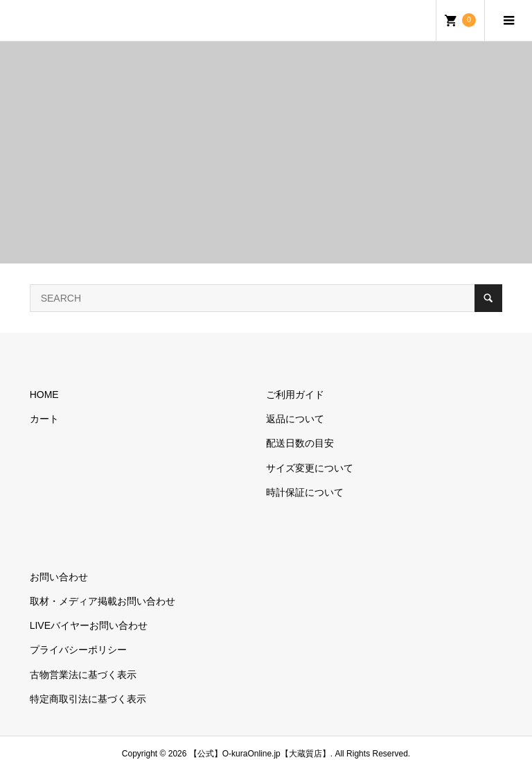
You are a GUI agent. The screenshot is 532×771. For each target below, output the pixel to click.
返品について (295, 419)
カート (44, 419)
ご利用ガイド (295, 395)
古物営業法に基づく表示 (83, 675)
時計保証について (305, 492)
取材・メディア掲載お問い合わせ (103, 601)
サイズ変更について (310, 468)
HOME (44, 395)
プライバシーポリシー (78, 650)
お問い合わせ (59, 577)
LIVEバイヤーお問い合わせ (89, 625)
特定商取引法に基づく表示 (88, 699)
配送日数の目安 (300, 443)
